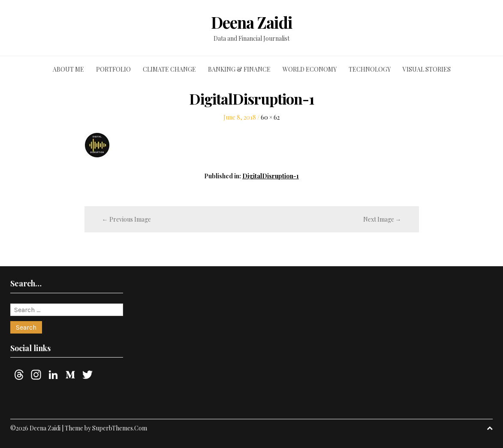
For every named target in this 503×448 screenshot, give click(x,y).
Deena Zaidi (252, 22)
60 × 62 (270, 117)
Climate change (169, 69)
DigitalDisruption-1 (271, 176)
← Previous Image (127, 219)
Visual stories (427, 69)
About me (68, 69)
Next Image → (382, 219)
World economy (310, 69)
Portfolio (113, 69)
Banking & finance (239, 69)
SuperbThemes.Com (120, 428)
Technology (370, 69)
